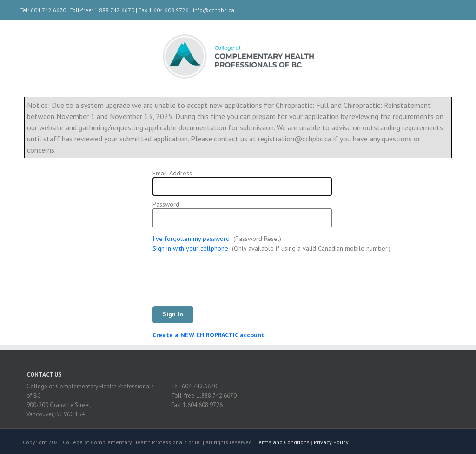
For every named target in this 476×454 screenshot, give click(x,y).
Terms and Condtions (283, 442)
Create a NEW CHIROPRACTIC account (208, 335)
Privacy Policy (331, 442)
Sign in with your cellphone (190, 248)
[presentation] (223, 283)
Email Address (172, 173)
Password (166, 204)
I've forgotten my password (191, 239)
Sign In (173, 314)
